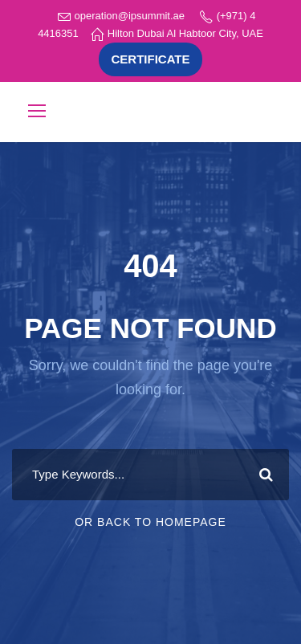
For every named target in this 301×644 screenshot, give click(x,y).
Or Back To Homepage (150, 522)
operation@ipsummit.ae (130, 16)
